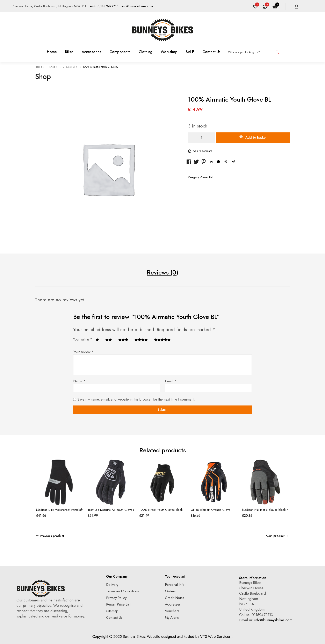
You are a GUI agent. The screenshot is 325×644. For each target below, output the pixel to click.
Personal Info (175, 585)
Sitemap (112, 611)
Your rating (83, 339)
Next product (275, 536)
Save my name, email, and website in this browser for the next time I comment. (136, 399)
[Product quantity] (201, 138)
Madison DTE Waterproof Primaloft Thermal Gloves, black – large (59, 511)
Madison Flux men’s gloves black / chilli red (265, 511)
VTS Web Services (215, 637)
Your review (84, 352)
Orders (170, 591)
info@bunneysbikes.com (137, 6)
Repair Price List (118, 604)
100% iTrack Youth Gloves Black (161, 510)
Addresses (173, 604)
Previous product (52, 536)
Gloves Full (69, 67)
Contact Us (114, 617)
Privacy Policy (116, 598)
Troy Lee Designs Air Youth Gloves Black (111, 511)
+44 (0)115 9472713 (104, 6)
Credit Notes (175, 598)
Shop (52, 67)
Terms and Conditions (123, 591)
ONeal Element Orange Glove (211, 510)
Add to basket (256, 137)
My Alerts (172, 617)
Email (171, 381)
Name (79, 381)
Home (38, 67)
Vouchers (172, 611)
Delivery (112, 585)
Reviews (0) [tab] (163, 272)
